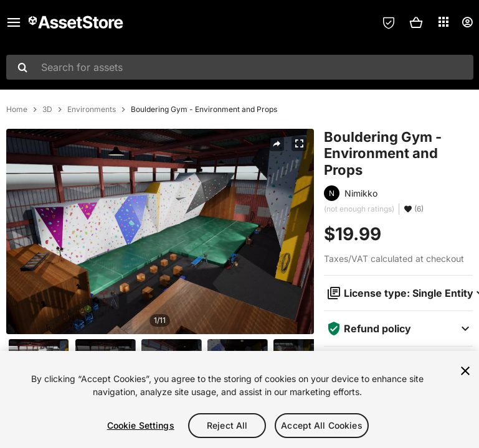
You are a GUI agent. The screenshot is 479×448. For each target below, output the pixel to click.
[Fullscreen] (299, 144)
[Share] (277, 144)
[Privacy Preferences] (389, 22)
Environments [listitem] (92, 110)
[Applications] (443, 22)
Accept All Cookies (322, 425)
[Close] (465, 371)
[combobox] (240, 67)
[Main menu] (14, 22)
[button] (416, 22)
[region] (239, 399)
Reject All (227, 425)
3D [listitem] (47, 110)
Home (17, 110)
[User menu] (467, 22)
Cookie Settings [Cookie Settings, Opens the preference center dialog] (141, 425)
